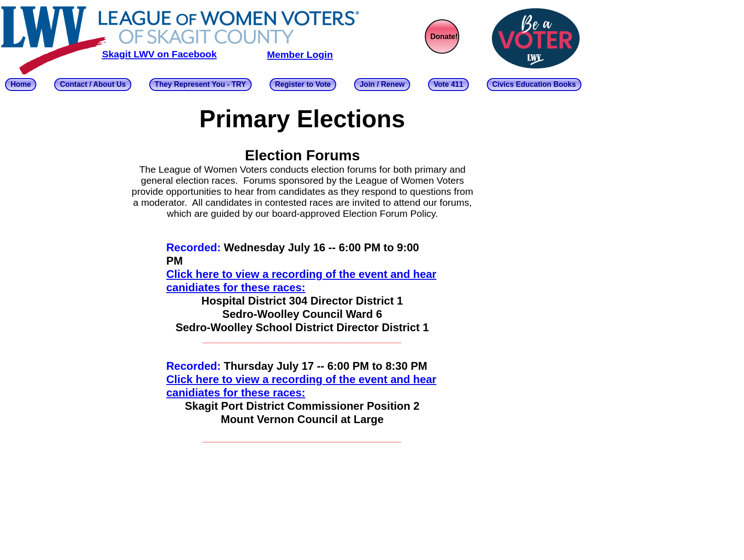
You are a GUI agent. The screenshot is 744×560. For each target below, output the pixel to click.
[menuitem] (30, 85)
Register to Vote (303, 84)
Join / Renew (382, 84)
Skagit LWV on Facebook (159, 54)
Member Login (300, 54)
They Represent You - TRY (200, 84)
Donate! (444, 37)
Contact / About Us (93, 84)
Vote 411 (448, 84)
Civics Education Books (534, 84)
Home (21, 84)
